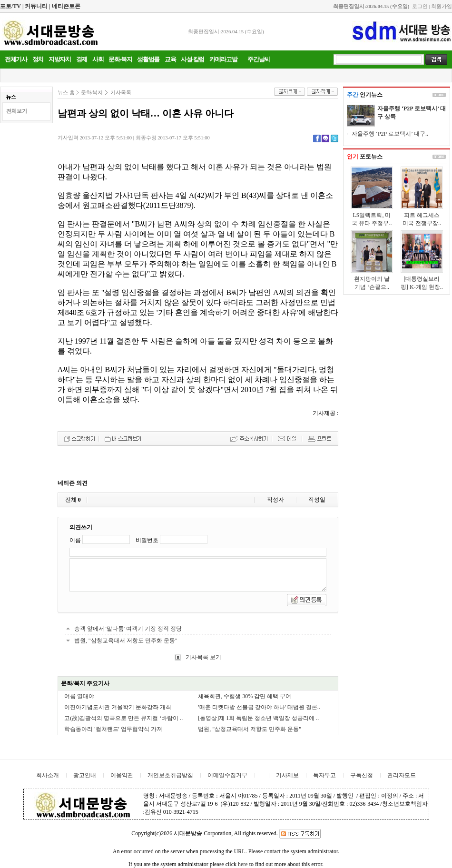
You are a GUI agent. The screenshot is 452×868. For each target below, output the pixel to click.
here (243, 864)
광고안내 (85, 775)
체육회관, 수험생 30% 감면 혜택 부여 (245, 696)
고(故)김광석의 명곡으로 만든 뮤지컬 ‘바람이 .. (123, 718)
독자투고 (324, 775)
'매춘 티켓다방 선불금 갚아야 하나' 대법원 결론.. (259, 707)
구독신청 (362, 775)
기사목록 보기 (203, 657)
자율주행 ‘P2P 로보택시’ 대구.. (390, 134)
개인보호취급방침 (170, 775)
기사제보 (287, 775)
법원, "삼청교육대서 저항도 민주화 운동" (126, 641)
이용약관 (122, 775)
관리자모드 (402, 775)
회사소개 (48, 775)
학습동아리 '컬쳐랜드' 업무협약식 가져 (113, 729)
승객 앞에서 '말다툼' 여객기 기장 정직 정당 (128, 629)
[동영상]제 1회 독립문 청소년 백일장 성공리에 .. (258, 718)
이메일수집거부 (227, 775)
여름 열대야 (79, 696)
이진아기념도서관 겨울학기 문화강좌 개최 (118, 707)
